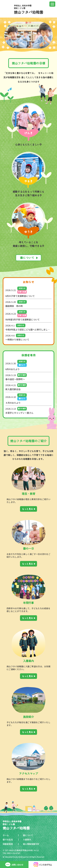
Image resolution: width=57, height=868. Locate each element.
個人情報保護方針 (31, 844)
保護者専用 (8, 844)
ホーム (6, 835)
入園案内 (27, 840)
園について (28, 835)
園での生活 (8, 840)
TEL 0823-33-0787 (12, 853)
